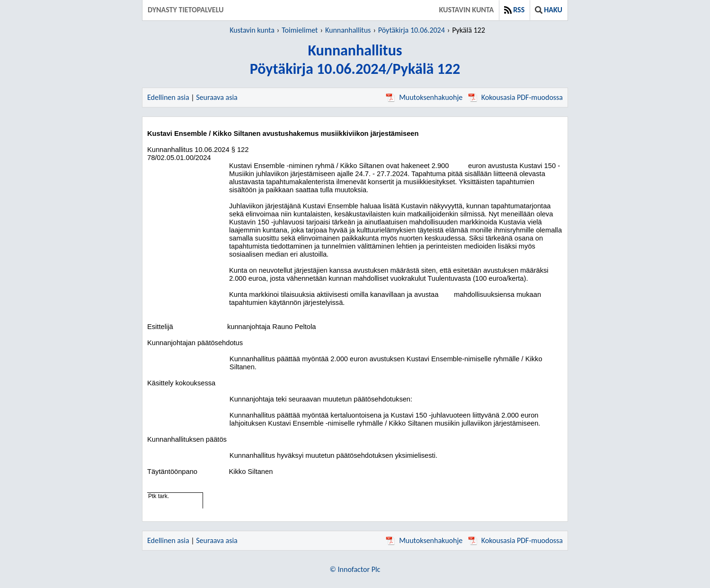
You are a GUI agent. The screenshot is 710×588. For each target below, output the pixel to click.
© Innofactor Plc (355, 569)
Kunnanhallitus (348, 30)
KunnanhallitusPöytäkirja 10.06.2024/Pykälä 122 (355, 60)
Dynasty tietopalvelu (186, 10)
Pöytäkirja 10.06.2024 (412, 30)
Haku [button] (549, 10)
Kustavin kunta (467, 10)
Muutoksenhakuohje (424, 97)
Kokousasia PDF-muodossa (515, 97)
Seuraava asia (217, 97)
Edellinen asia (168, 97)
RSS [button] (514, 10)
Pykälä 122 (469, 30)
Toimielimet (300, 30)
